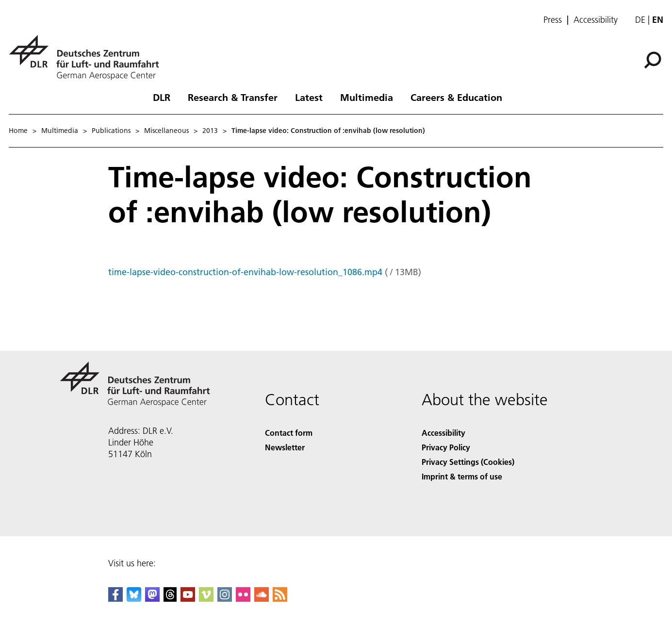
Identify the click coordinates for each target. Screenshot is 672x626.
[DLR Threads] (170, 599)
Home (18, 131)
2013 (210, 131)
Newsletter (285, 447)
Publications (111, 131)
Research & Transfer (233, 97)
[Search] (653, 60)
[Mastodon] (152, 599)
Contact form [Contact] (289, 433)
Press (553, 20)
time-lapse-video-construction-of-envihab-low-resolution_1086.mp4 (245, 272)
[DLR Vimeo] (206, 599)
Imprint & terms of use (462, 476)
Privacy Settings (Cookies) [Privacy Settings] (468, 462)
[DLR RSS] (280, 599)
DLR (162, 97)
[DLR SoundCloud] (262, 599)
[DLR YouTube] (188, 599)
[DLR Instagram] (225, 599)
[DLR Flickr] (243, 599)
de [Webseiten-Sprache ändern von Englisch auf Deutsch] (640, 20)
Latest (309, 97)
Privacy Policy (446, 447)
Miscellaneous (166, 131)
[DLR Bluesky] (134, 599)
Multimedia (367, 97)
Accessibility (596, 20)
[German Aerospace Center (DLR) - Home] (88, 58)
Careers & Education (456, 97)
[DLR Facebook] (115, 599)
